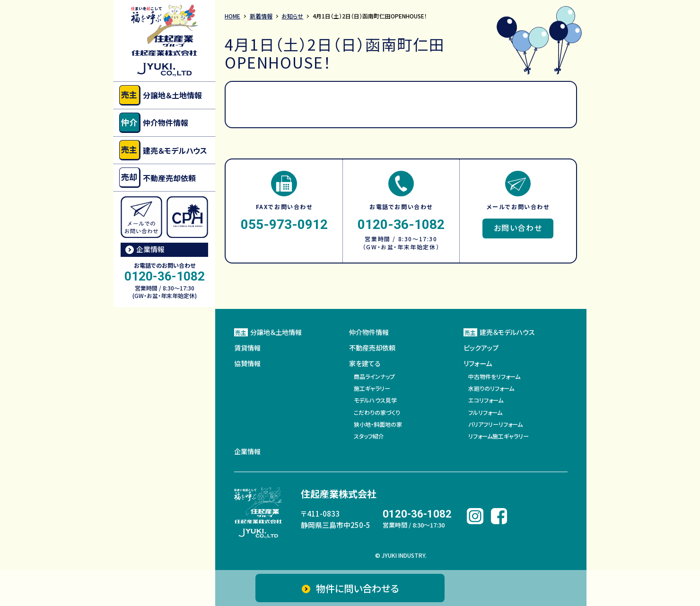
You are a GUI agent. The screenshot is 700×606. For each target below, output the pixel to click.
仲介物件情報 (154, 123)
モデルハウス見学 (375, 400)
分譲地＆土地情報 (161, 95)
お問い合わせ (518, 228)
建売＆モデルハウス (163, 150)
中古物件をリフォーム (494, 376)
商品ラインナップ (374, 376)
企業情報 (150, 249)
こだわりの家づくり (377, 412)
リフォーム (478, 364)
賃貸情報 (247, 348)
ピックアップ (481, 348)
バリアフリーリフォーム (495, 424)
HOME (232, 16)
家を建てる (365, 364)
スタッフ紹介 (369, 436)
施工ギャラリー (372, 388)
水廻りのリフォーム (491, 388)
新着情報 (261, 16)
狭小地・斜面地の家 (378, 424)
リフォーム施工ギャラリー (499, 436)
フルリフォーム (485, 412)
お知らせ (293, 16)
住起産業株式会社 (339, 493)
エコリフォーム (486, 400)
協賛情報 (247, 364)
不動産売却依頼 (157, 178)
